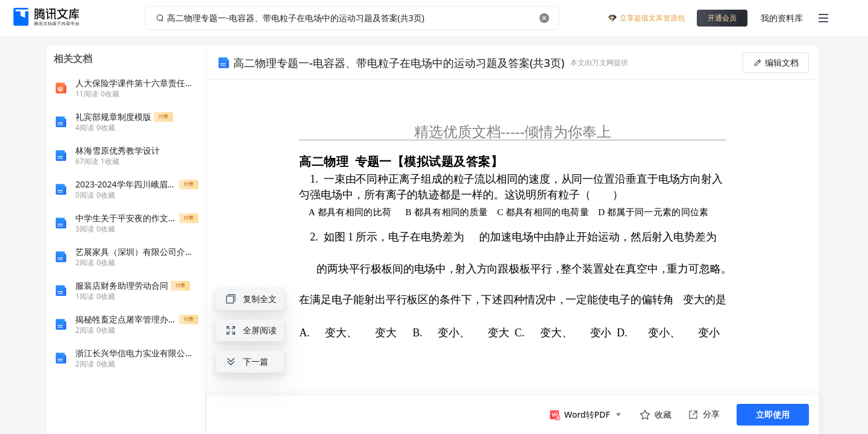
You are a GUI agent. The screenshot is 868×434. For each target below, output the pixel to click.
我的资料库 (782, 18)
